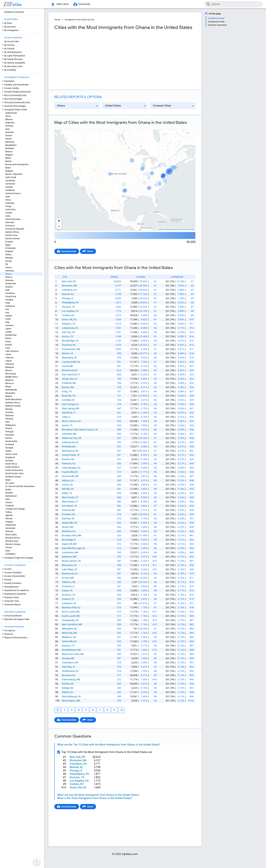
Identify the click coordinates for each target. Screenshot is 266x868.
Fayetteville (68, 472)
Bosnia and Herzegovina (17, 164)
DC (77, 451)
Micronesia (11, 374)
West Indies (11, 535)
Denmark (10, 222)
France (9, 267)
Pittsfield (66, 447)
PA (77, 303)
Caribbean (10, 190)
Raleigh (66, 688)
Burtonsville (68, 476)
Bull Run (66, 519)
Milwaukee (67, 629)
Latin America (12, 351)
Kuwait (9, 345)
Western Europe (13, 544)
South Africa (11, 464)
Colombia (10, 203)
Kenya (8, 338)
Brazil (8, 168)
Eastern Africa (12, 232)
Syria (8, 499)
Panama (9, 419)
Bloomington (69, 701)
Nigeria (9, 396)
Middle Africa (12, 377)
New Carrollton (70, 624)
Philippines (11, 425)
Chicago (66, 298)
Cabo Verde (11, 177)
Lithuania (10, 364)
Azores (9, 139)
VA (75, 319)
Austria (9, 135)
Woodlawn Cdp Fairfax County (78, 430)
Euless (65, 591)
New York (67, 281)
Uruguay (9, 522)
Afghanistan (11, 113)
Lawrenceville (69, 362)
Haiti (7, 290)
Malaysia (10, 367)
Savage (66, 658)
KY (75, 603)
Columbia (67, 434)
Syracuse (67, 675)
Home (57, 20)
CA (77, 311)
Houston (66, 307)
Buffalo (66, 684)
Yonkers (66, 315)
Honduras (10, 293)
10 (122, 710)
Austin (65, 425)
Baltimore (67, 557)
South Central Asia (14, 470)
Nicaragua (10, 393)
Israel (8, 319)
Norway (9, 409)
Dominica (10, 226)
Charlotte (67, 345)
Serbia (8, 451)
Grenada (9, 280)
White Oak (67, 633)
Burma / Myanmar (14, 174)
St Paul (65, 578)
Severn (65, 527)
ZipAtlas (191, 229)
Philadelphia (68, 303)
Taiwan (9, 502)
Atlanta (66, 480)
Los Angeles (68, 311)
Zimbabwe (10, 554)
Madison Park (69, 607)
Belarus (9, 152)
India (8, 303)
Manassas (67, 565)
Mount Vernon (69, 421)
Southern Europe (13, 477)
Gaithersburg (69, 679)
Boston (66, 387)
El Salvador (11, 248)
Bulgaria (9, 171)
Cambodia (10, 180)
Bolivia (8, 161)
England (9, 251)
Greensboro (68, 663)
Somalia (9, 461)
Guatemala (11, 283)
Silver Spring (68, 408)
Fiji (7, 264)
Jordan (9, 332)
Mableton (67, 637)
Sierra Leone (11, 454)
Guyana (9, 287)
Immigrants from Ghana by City (79, 20)
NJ (72, 294)
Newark (66, 294)
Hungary (9, 300)
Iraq (7, 312)
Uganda (9, 515)
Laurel (65, 366)
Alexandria (67, 358)
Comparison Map (216, 18)
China (8, 200)
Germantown (69, 349)
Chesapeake (68, 620)
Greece (9, 277)
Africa (8, 116)
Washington (68, 451)
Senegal (9, 448)
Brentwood (68, 370)
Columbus (67, 290)
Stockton (66, 595)
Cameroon (10, 184)
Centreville (67, 641)
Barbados (10, 148)
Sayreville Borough (72, 548)
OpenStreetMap (171, 229)
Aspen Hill (67, 544)
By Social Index (12, 41)
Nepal (8, 386)
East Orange (68, 404)
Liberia (8, 361)
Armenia (9, 126)
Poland (9, 428)
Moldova (9, 380)
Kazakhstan (11, 335)
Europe (9, 261)
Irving (65, 391)
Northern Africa (13, 403)
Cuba (8, 216)
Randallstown (69, 650)
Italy (7, 322)
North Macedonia (13, 399)
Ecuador (9, 242)
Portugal (9, 432)
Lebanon (9, 358)
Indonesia (10, 306)
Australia (9, 132)
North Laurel (68, 612)
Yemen (9, 547)
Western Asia (12, 541)
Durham (66, 459)
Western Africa (12, 538)
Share (90, 251)
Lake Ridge (68, 569)
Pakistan (9, 415)
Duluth (65, 692)
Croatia (9, 213)
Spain (8, 480)
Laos (8, 348)
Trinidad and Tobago (15, 509)
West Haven (68, 497)
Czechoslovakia (13, 219)
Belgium (9, 155)
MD (78, 349)
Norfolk (66, 489)
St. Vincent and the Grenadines (20, 486)
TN (74, 396)
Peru (7, 422)
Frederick (67, 383)
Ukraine (9, 518)
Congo (8, 206)
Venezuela (10, 528)
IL (72, 298)
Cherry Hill (67, 319)
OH (75, 290)
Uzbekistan (11, 525)
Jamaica (9, 325)
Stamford (67, 413)
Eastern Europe (12, 238)
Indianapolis (68, 442)
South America (12, 467)
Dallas (65, 493)
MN (79, 535)
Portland (66, 514)
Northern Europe (13, 406)
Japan (8, 329)
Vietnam (9, 531)
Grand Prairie (69, 455)
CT (79, 375)
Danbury (66, 646)
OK (80, 438)
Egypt (8, 245)
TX (73, 307)
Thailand (9, 506)
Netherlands (11, 390)
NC (74, 345)
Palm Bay (67, 667)
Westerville (67, 523)
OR (74, 514)
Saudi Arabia (11, 441)
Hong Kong (11, 296)
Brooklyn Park (69, 535)
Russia (9, 438)
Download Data (69, 251)
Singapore (10, 457)
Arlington (67, 324)
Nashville (66, 396)
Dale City (66, 332)
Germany (10, 271)
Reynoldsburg (69, 696)
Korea (8, 341)
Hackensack (68, 671)
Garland (66, 599)
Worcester (67, 286)
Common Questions (217, 25)
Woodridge (67, 540)
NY (74, 281)
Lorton (65, 485)
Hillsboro (66, 582)
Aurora (65, 336)
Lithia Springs (69, 468)
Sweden (9, 493)
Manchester (68, 502)
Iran (7, 309)
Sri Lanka (10, 483)
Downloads (84, 4)
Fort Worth (67, 506)
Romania (9, 435)
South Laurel (68, 616)
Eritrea (8, 255)
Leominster (68, 552)
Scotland (9, 444)
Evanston (67, 586)
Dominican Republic (15, 229)
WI (75, 629)
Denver (65, 353)
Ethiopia (9, 258)
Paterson (67, 463)
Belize (8, 158)
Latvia (8, 354)
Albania (9, 119)
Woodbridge (68, 341)
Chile (8, 197)
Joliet (65, 417)
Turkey (8, 512)
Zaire (8, 551)
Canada (9, 187)
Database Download (14, 12)
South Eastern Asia (14, 473)
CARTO (183, 229)
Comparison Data (216, 22)
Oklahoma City (69, 438)
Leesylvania (68, 328)
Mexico (9, 370)
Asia (7, 129)
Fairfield (66, 400)
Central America (13, 193)
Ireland (9, 316)
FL (74, 667)
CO (72, 336)
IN (77, 442)
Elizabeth (67, 531)
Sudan (8, 489)
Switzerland (11, 496)
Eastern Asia (11, 235)
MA (75, 286)
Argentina (10, 123)
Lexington (67, 603)
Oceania (9, 412)
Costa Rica (10, 209)
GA (79, 362)
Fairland (66, 510)
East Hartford (69, 375)
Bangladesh (11, 145)
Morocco (9, 383)
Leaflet (160, 229)
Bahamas (10, 142)
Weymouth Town (71, 654)
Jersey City (68, 379)
